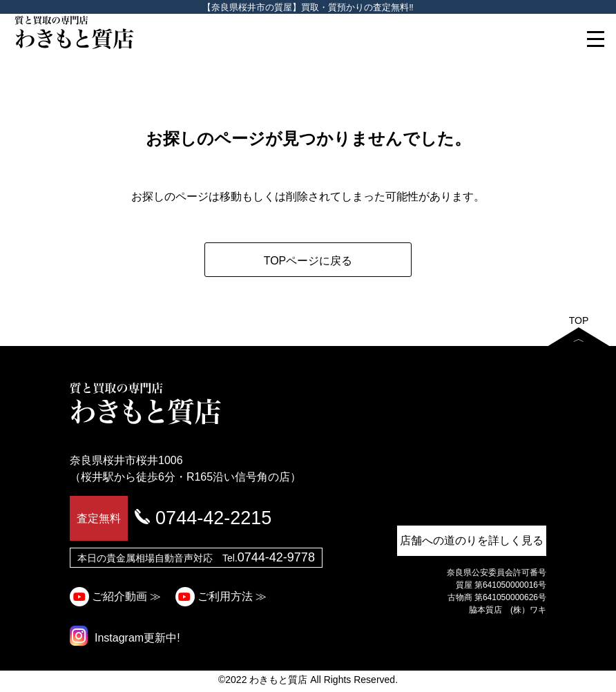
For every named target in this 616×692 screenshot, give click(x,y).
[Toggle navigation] (595, 39)
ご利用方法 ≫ (222, 596)
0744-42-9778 (276, 557)
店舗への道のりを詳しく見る (472, 540)
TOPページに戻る (308, 261)
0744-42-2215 (213, 518)
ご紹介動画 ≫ (117, 596)
